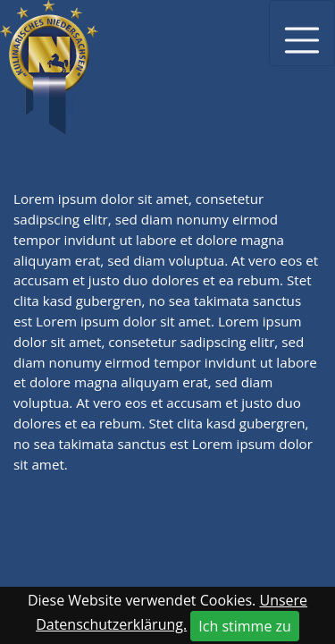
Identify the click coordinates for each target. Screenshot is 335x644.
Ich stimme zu (245, 626)
